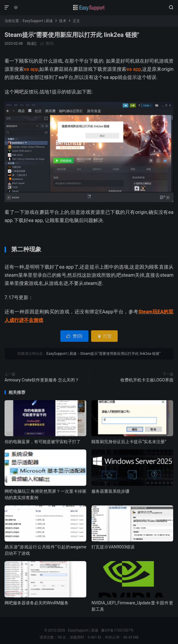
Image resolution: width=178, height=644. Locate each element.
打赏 (104, 336)
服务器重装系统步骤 (110, 491)
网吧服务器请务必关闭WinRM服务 (37, 603)
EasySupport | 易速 (89, 8)
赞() (47, 44)
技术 (63, 21)
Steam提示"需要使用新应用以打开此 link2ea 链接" (72, 35)
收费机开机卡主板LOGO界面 (147, 380)
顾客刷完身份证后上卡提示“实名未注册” (129, 442)
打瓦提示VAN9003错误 (113, 547)
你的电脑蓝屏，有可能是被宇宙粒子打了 (43, 442)
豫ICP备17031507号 (118, 630)
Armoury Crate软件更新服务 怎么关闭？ (42, 380)
